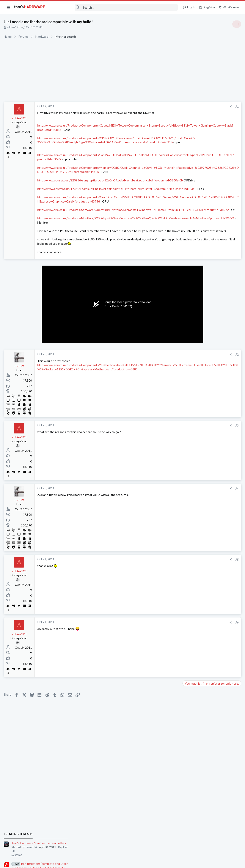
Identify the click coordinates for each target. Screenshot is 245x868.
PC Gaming (191, 312)
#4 (167, 518)
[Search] (114, 7)
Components (192, 579)
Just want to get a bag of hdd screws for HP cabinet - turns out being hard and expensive (210, 524)
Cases (188, 470)
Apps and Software (196, 512)
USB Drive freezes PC (205, 570)
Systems (189, 254)
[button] (9, 7)
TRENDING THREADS (190, 233)
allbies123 (14, 27)
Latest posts (186, 452)
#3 (167, 455)
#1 (167, 107)
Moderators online (192, 610)
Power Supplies (193, 341)
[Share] (161, 107)
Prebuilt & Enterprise (197, 541)
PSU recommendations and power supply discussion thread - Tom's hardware (210, 325)
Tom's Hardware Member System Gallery (211, 242)
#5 (167, 589)
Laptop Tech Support (197, 599)
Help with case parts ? (205, 461)
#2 (167, 384)
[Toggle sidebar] (236, 24)
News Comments (194, 287)
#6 (167, 652)
